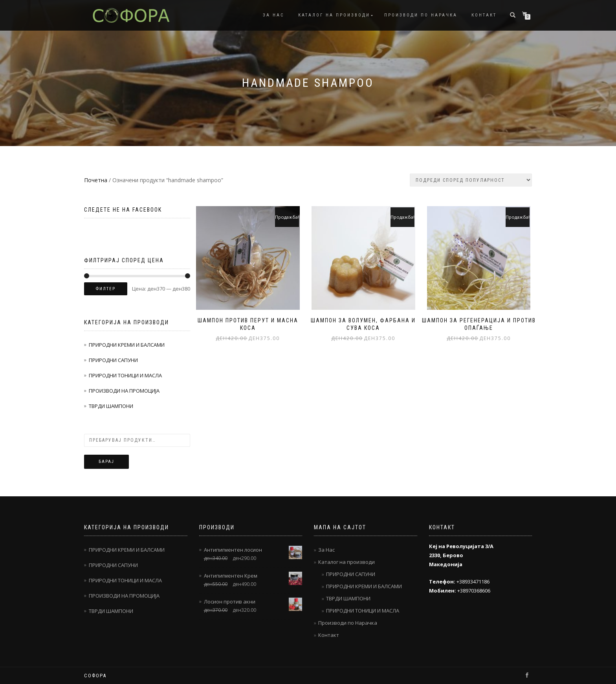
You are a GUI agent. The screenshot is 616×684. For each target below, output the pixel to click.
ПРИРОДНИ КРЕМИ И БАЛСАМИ (127, 345)
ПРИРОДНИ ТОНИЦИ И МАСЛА (125, 375)
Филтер (106, 289)
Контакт (484, 15)
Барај (106, 462)
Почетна (96, 180)
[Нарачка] (471, 180)
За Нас (273, 15)
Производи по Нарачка (421, 15)
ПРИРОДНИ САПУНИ (113, 360)
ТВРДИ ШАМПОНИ (111, 406)
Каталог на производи (334, 15)
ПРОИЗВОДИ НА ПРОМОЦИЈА (124, 391)
